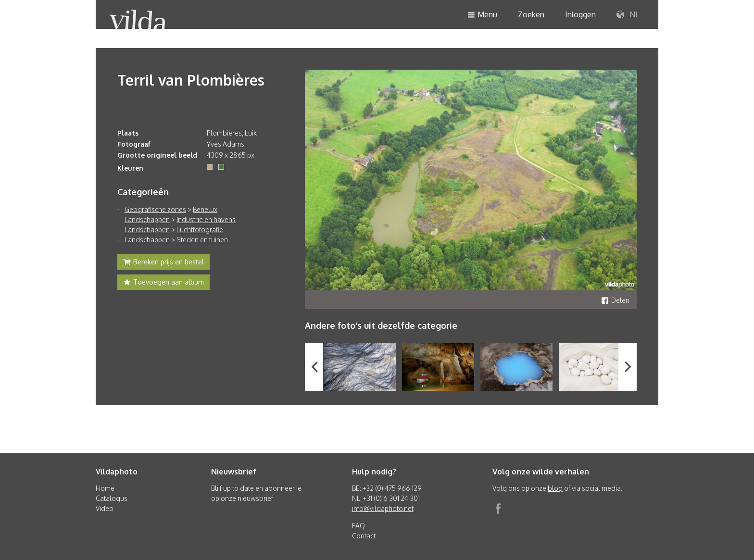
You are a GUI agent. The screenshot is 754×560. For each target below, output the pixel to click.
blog (555, 488)
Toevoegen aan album (163, 283)
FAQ (358, 526)
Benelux (205, 209)
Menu (482, 15)
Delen (615, 300)
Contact (364, 536)
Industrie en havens (206, 219)
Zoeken (531, 14)
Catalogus (112, 498)
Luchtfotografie (200, 230)
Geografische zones (155, 209)
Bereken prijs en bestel (163, 263)
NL (628, 15)
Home (105, 488)
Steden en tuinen (202, 240)
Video (105, 508)
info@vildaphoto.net (383, 508)
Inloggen (580, 14)
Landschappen (147, 219)
